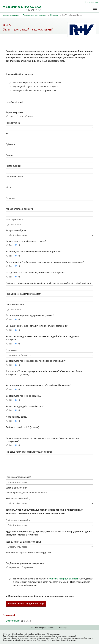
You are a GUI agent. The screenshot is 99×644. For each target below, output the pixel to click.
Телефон (10, 198)
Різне (31, 116)
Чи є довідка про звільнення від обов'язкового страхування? (36, 273)
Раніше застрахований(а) (18, 477)
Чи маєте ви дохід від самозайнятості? (25, 406)
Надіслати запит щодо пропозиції (26, 604)
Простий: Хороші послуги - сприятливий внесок (37, 83)
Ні (19, 245)
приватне (29, 567)
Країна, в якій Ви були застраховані (23, 542)
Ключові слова (91, 2)
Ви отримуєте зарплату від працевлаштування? (30, 315)
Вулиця (9, 155)
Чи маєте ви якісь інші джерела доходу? (26, 241)
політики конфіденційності (63, 579)
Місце (8, 187)
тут (38, 585)
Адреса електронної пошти (19, 209)
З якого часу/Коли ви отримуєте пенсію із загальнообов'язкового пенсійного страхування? (44, 373)
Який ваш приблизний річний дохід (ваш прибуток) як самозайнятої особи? (43, 283)
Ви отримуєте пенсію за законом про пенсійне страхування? (36, 361)
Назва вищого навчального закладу (23, 294)
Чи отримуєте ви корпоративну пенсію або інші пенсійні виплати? (38, 385)
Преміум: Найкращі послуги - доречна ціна (35, 90)
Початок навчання (15, 305)
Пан (21, 116)
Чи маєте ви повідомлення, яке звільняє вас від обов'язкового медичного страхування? (43, 338)
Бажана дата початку (16, 488)
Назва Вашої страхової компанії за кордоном (28, 553)
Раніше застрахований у (18, 499)
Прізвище (10, 144)
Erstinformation (18, 621)
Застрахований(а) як (16, 230)
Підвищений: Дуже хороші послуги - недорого (36, 87)
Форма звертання (14, 112)
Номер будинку (13, 166)
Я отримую (11, 350)
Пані (11, 116)
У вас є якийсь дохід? (16, 417)
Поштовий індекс (14, 177)
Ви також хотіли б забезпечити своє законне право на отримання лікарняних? (45, 262)
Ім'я (7, 134)
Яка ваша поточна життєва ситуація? (24, 452)
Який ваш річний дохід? (17, 427)
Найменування (13, 123)
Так (11, 245)
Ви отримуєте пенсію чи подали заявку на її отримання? (34, 252)
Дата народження (14, 220)
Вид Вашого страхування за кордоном (25, 563)
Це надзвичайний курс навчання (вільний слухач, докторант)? (37, 326)
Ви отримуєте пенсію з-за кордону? (23, 396)
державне (14, 567)
